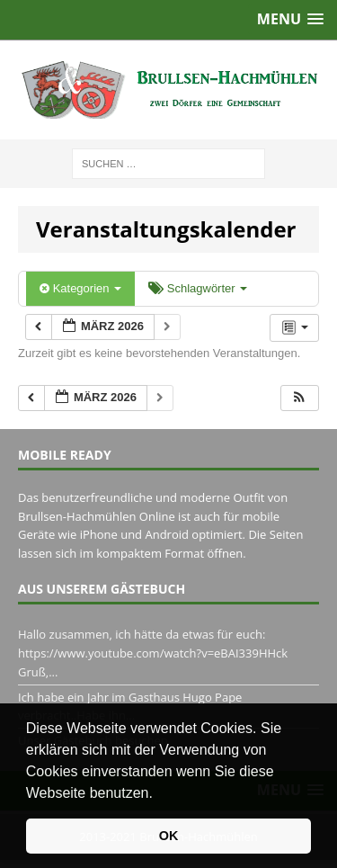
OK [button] (169, 836)
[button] (159, 794)
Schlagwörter (198, 288)
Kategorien (80, 288)
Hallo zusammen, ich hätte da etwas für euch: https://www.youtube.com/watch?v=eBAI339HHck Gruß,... (153, 653)
